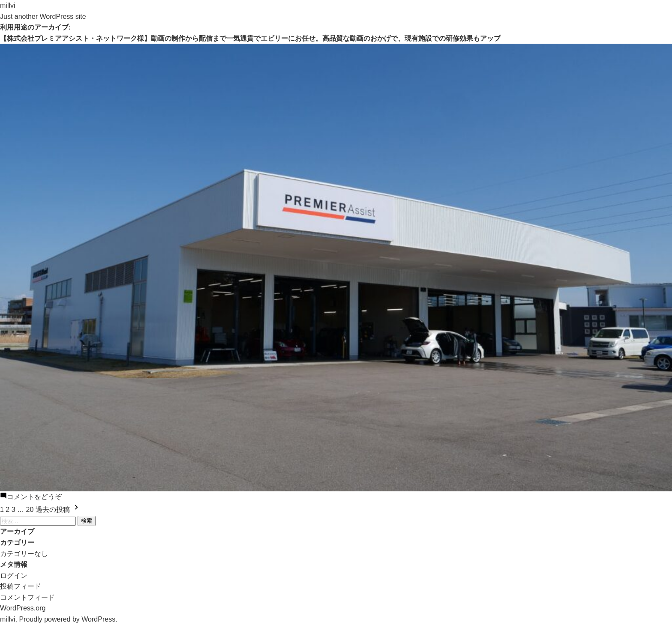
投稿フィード (21, 586)
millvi (8, 5)
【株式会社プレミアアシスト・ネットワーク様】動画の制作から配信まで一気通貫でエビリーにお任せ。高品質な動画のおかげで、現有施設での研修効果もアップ (250, 38)
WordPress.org (23, 608)
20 (30, 510)
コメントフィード (27, 597)
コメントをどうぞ (34, 497)
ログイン (14, 576)
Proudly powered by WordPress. (68, 619)
